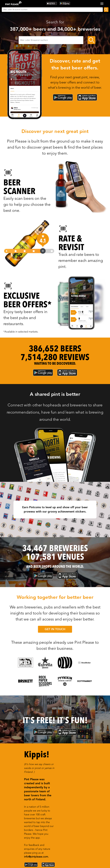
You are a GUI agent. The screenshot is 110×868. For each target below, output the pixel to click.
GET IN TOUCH (55, 629)
